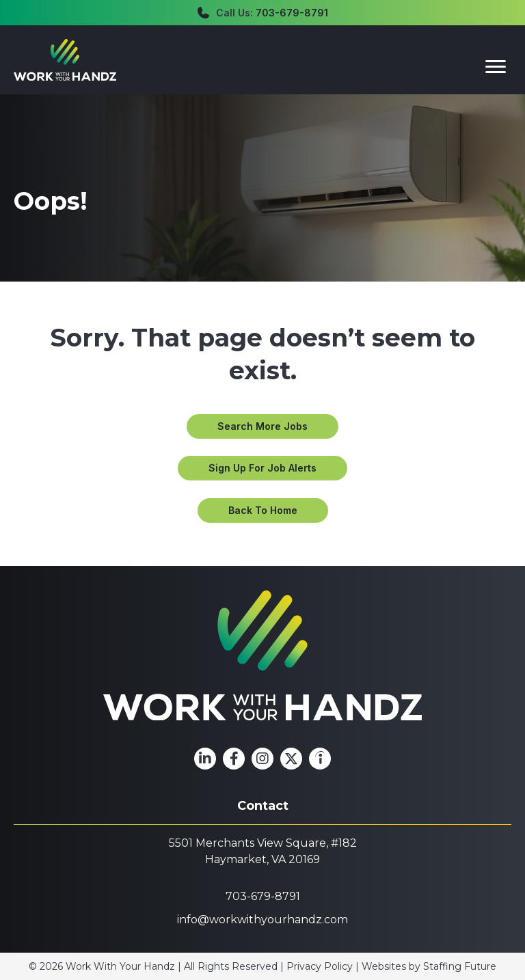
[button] (262, 426)
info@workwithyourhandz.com (262, 920)
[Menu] (496, 67)
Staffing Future (460, 966)
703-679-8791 (292, 13)
